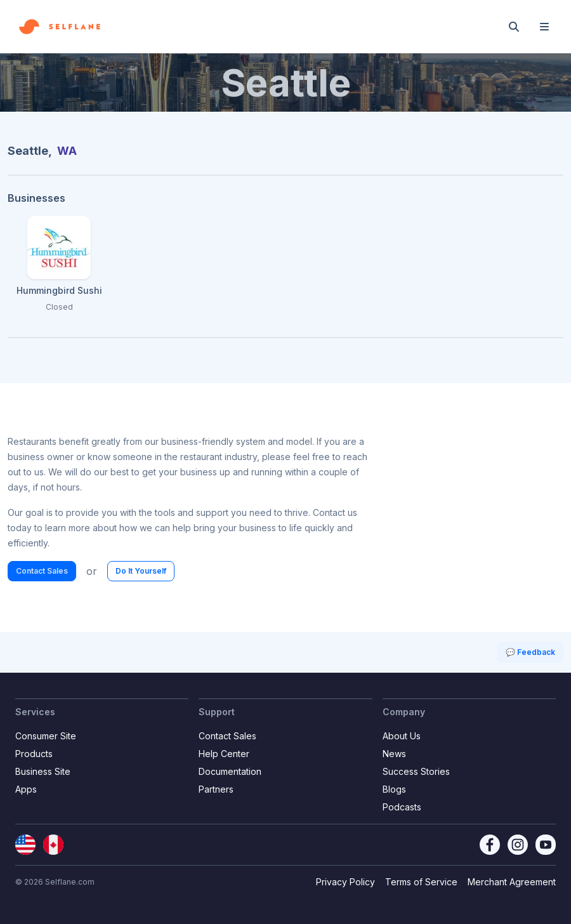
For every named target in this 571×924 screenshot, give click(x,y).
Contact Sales (42, 571)
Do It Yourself (141, 571)
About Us (402, 736)
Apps (26, 789)
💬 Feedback (530, 652)
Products (34, 754)
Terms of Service (421, 882)
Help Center (224, 754)
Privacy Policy (345, 882)
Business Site (43, 771)
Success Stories (416, 771)
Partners (216, 789)
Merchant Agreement (512, 882)
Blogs (394, 789)
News (394, 754)
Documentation (230, 771)
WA (67, 151)
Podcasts (402, 807)
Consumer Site (46, 736)
